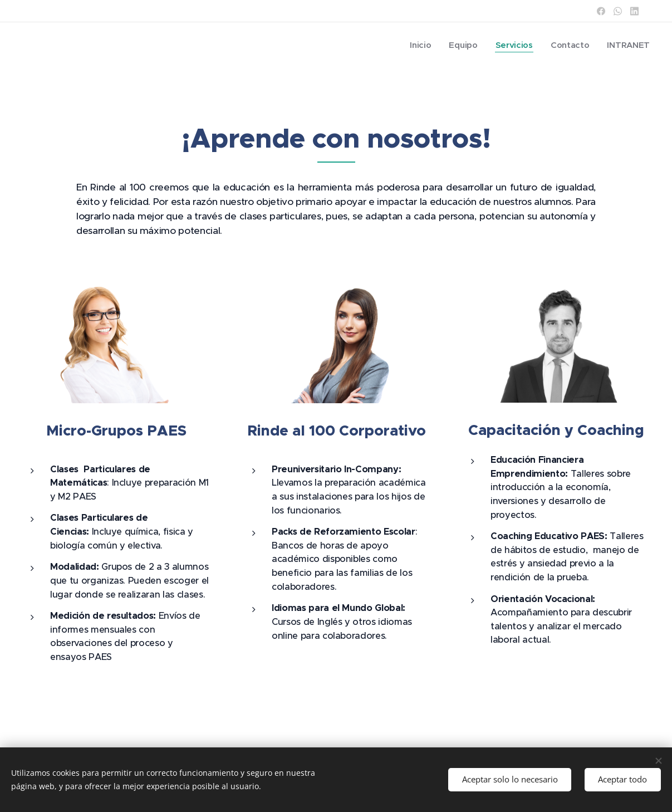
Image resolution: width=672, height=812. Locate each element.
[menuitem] (418, 45)
